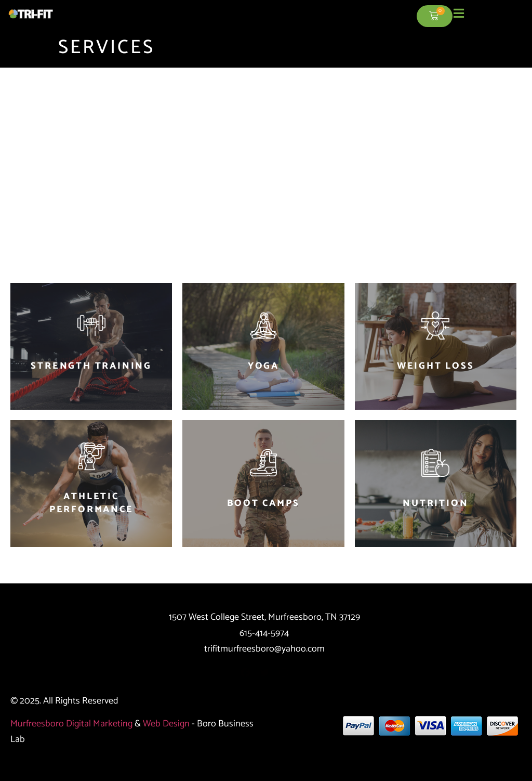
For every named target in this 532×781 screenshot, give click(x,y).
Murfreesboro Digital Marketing (71, 724)
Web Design (166, 724)
